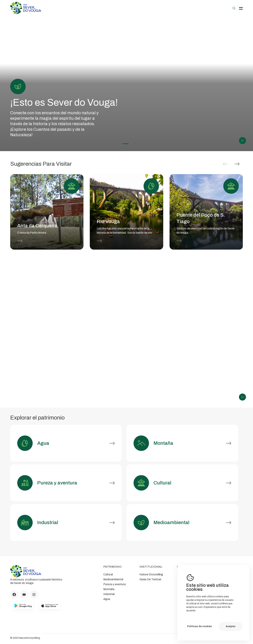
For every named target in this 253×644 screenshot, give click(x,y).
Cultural (108, 574)
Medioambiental (113, 579)
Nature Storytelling (151, 574)
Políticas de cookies (200, 626)
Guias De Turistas (150, 579)
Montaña (109, 589)
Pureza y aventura (114, 584)
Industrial (109, 594)
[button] (237, 164)
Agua (107, 599)
